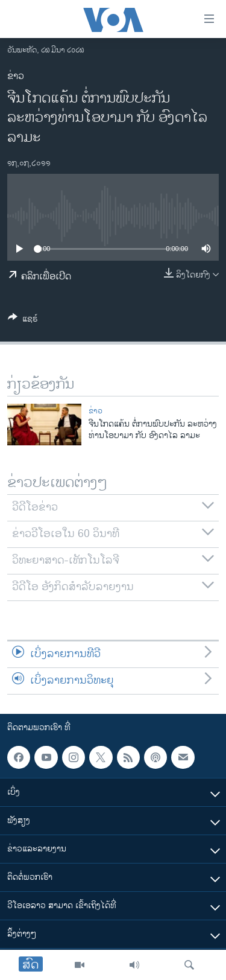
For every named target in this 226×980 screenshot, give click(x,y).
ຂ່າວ (16, 76)
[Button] (23, 321)
